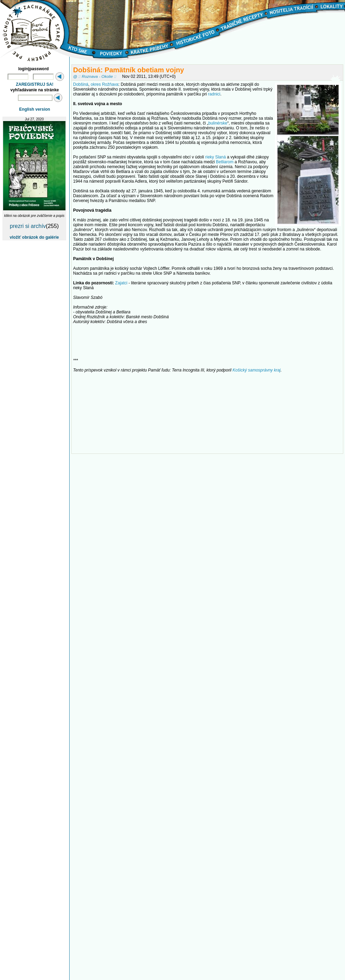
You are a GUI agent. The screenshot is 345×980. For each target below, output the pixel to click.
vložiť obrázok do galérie (34, 237)
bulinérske (218, 123)
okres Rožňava (105, 84)
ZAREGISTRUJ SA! (35, 84)
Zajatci (121, 283)
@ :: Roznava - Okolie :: (95, 76)
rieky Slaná (215, 157)
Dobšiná (81, 84)
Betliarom (225, 162)
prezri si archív (28, 226)
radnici (214, 94)
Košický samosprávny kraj (256, 370)
